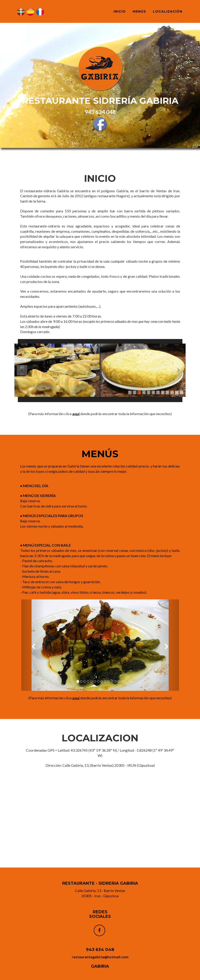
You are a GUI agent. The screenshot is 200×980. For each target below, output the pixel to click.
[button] (33, 645)
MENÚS (139, 11)
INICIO (120, 11)
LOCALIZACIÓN (168, 11)
